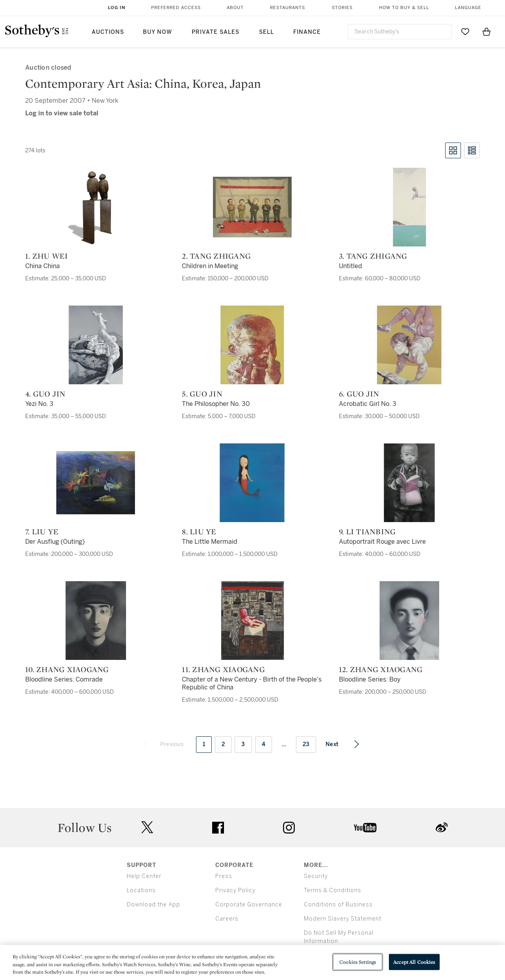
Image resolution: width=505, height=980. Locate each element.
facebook (218, 828)
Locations (141, 890)
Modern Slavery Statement (343, 919)
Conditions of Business (338, 905)
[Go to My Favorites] (465, 31)
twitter (147, 827)
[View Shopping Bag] (487, 31)
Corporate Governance (249, 905)
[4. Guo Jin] (96, 345)
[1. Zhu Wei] (96, 207)
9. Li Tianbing (367, 532)
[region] (252, 962)
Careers (227, 919)
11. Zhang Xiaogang (223, 669)
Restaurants (288, 8)
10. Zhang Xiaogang (67, 669)
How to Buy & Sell (404, 8)
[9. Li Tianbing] (409, 483)
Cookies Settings (358, 962)
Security (316, 876)
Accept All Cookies (414, 962)
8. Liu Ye (199, 532)
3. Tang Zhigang (373, 256)
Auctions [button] (108, 32)
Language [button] (468, 8)
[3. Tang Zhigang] (409, 207)
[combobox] (400, 32)
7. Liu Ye (42, 532)
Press (224, 876)
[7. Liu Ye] (96, 483)
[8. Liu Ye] (252, 483)
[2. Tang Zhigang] (252, 207)
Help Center (144, 876)
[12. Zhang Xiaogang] (409, 621)
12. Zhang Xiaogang (381, 669)
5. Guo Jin (202, 394)
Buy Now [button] (157, 32)
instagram (289, 828)
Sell (266, 32)
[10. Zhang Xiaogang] (96, 621)
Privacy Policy (235, 890)
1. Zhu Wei (47, 256)
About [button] (235, 8)
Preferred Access (176, 8)
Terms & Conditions (333, 890)
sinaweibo (442, 827)
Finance (307, 32)
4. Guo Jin (45, 394)
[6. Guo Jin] (409, 345)
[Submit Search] (443, 31)
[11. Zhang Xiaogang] (252, 621)
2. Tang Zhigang (216, 256)
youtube (365, 828)
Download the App (154, 905)
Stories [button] (342, 8)
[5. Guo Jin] (252, 345)
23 (306, 744)
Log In (117, 8)
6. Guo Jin (359, 394)
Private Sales (216, 32)
